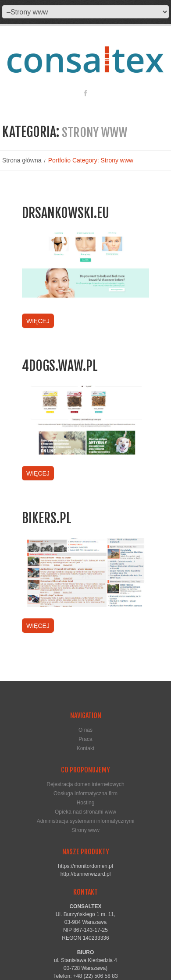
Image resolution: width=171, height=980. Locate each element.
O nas (85, 730)
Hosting (86, 803)
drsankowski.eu (66, 213)
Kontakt (86, 748)
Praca (85, 739)
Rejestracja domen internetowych (85, 784)
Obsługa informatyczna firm (85, 793)
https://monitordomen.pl (85, 866)
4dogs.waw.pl (60, 366)
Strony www (85, 830)
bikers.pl (47, 518)
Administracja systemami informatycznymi (86, 821)
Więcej (38, 321)
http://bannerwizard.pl (86, 874)
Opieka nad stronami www (85, 812)
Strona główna (22, 160)
